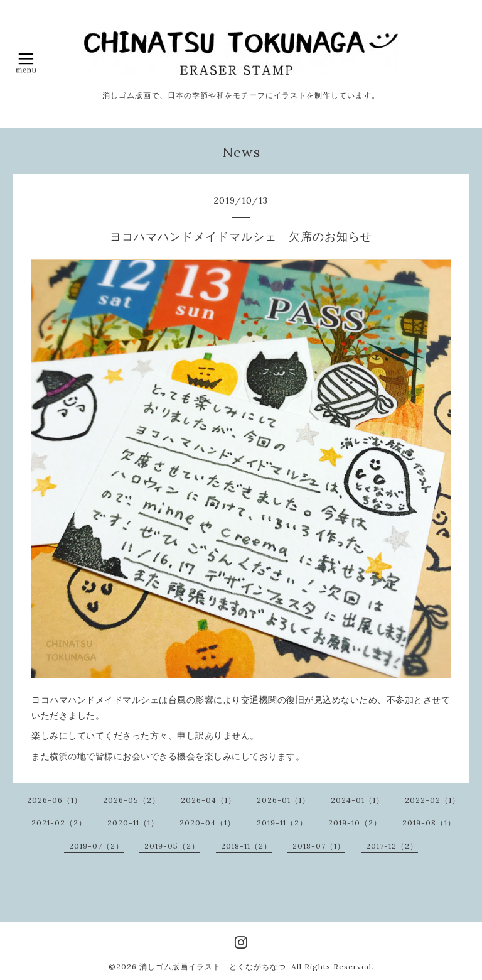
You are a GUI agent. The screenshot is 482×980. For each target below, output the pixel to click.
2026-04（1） (208, 800)
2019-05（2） (172, 846)
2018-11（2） (246, 846)
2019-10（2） (355, 823)
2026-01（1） (283, 800)
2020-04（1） (207, 823)
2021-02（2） (59, 823)
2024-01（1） (357, 800)
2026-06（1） (55, 800)
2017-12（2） (392, 846)
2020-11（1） (133, 823)
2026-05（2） (131, 800)
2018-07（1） (319, 846)
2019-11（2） (282, 823)
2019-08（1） (429, 823)
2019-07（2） (96, 846)
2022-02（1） (432, 800)
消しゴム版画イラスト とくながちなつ (213, 966)
